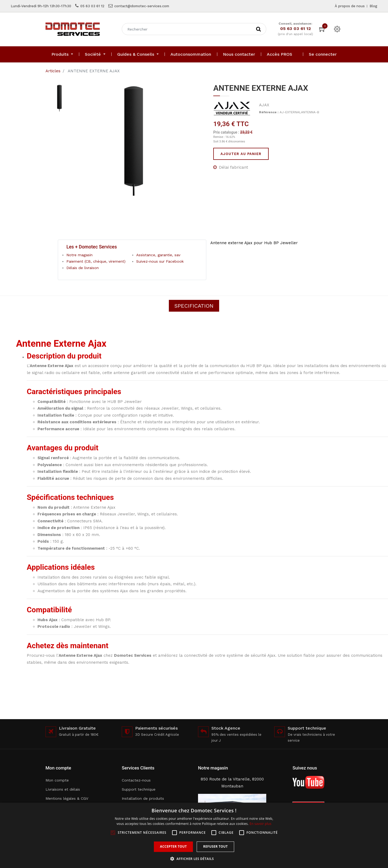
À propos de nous (350, 6)
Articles (53, 71)
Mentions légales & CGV (67, 798)
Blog (373, 6)
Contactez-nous (136, 780)
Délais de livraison (83, 268)
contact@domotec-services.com (142, 6)
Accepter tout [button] (173, 846)
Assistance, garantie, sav (158, 255)
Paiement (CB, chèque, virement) (96, 261)
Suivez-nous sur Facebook (160, 261)
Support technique (139, 789)
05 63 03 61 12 (92, 6)
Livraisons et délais (63, 789)
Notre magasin (79, 255)
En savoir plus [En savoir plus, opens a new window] (260, 824)
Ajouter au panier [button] (241, 154)
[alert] (194, 835)
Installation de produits (143, 798)
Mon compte (57, 780)
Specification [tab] (194, 306)
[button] (194, 859)
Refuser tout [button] (215, 846)
